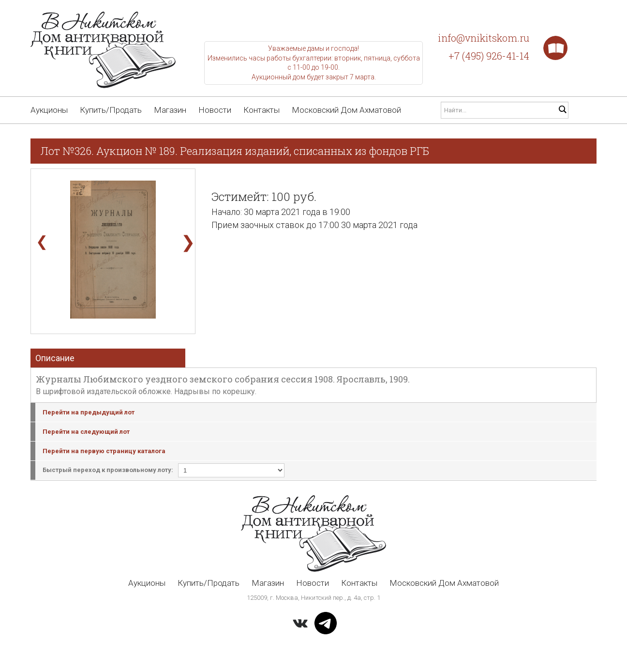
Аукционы (49, 110)
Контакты (261, 110)
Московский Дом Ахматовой (346, 110)
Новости (215, 110)
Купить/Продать (111, 110)
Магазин (170, 110)
